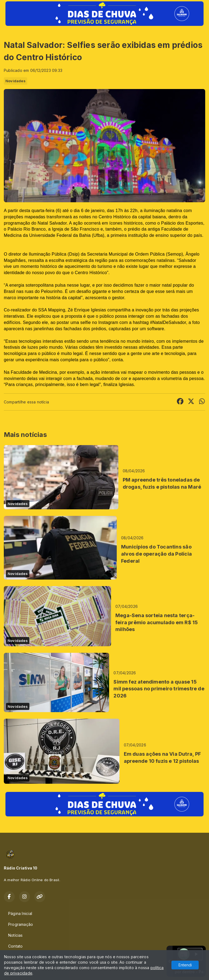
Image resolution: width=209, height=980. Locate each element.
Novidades (16, 81)
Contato (15, 946)
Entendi (185, 965)
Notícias (16, 935)
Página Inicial (20, 913)
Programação (21, 924)
